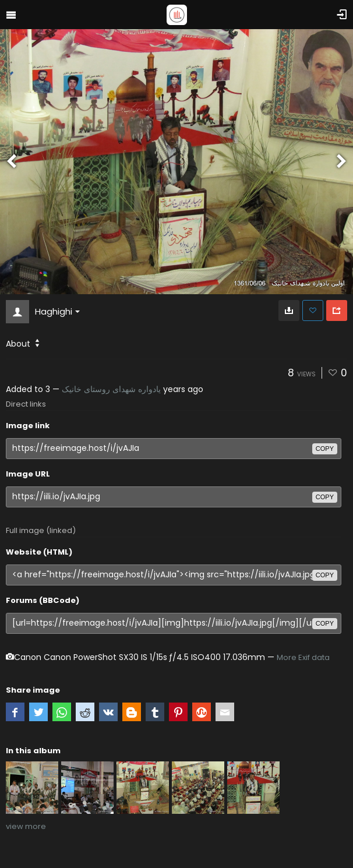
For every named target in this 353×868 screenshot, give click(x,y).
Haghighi (57, 311)
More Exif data (303, 657)
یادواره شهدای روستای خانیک (111, 389)
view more (26, 826)
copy (325, 449)
